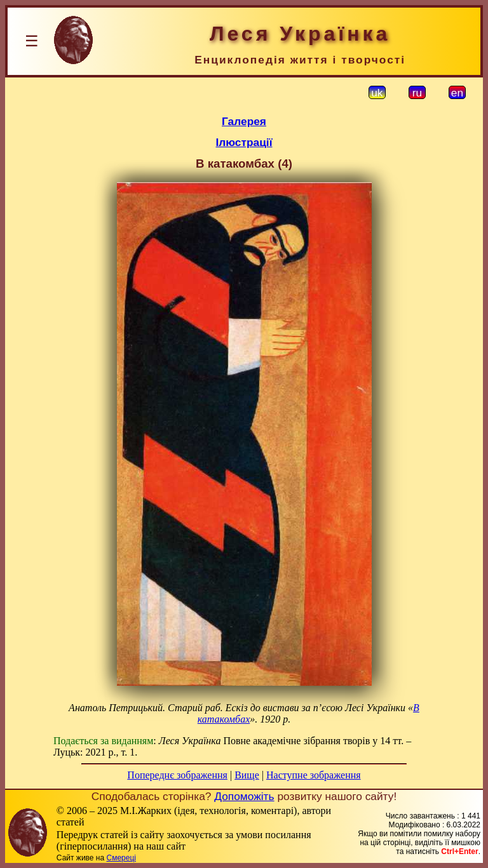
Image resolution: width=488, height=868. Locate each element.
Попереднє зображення (177, 775)
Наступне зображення (314, 775)
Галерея (244, 121)
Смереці (121, 858)
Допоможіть (244, 796)
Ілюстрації (244, 142)
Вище (247, 775)
